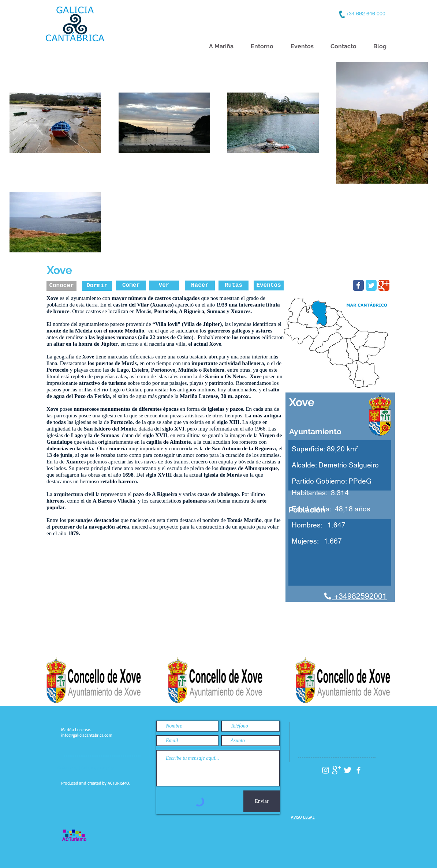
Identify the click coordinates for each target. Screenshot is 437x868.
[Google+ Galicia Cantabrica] (337, 770)
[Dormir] (97, 286)
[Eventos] (269, 285)
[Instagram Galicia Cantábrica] (326, 770)
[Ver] (164, 285)
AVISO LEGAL (303, 817)
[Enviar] (262, 801)
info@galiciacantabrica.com (87, 735)
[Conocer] (61, 286)
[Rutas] (234, 285)
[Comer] (131, 285)
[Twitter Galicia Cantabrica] (348, 770)
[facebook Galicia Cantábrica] (358, 770)
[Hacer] (200, 285)
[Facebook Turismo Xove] (358, 285)
